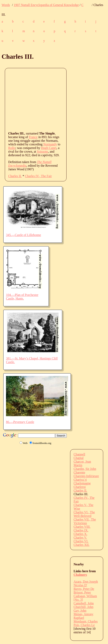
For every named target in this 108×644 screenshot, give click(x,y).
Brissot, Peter (82, 592)
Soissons (42, 151)
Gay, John (80, 611)
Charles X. (80, 534)
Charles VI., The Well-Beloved (84, 514)
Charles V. (80, 538)
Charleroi (80, 487)
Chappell (79, 454)
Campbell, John (84, 603)
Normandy (50, 144)
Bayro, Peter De (84, 589)
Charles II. (15, 176)
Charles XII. (81, 545)
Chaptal (79, 458)
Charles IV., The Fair (38, 176)
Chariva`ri (80, 480)
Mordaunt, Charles (86, 621)
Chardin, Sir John (85, 469)
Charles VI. (81, 541)
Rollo (12, 148)
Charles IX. (81, 530)
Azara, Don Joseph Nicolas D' (86, 583)
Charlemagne (82, 483)
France (33, 137)
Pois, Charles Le (84, 625)
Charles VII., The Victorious (85, 521)
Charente (79, 472)
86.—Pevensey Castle (20, 422)
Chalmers (80, 575)
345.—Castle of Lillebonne (24, 235)
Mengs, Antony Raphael (83, 616)
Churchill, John (83, 607)
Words (6, 5)
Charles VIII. (82, 527)
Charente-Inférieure (86, 476)
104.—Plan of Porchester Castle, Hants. (22, 297)
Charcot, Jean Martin (82, 463)
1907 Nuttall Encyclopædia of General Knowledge (46, 5)
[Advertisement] (58, 100)
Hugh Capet (49, 148)
